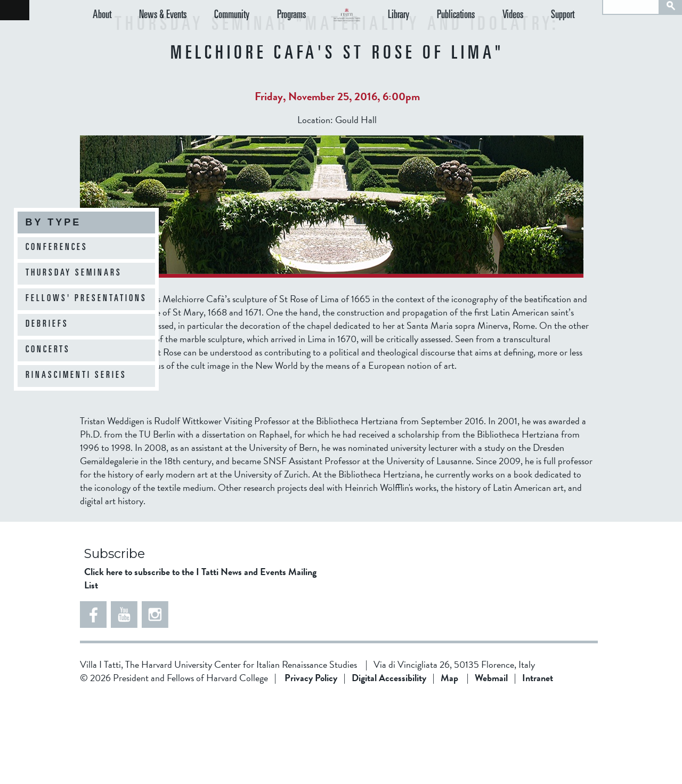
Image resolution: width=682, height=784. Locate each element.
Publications (482, 36)
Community (214, 36)
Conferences (57, 248)
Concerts (48, 350)
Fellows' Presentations (86, 299)
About (102, 36)
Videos (530, 36)
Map (449, 763)
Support (572, 36)
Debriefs (47, 325)
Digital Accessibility (389, 763)
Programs (265, 36)
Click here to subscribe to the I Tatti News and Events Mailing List (200, 664)
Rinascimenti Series (76, 376)
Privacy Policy (311, 763)
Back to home (15, 10)
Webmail (491, 763)
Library (434, 36)
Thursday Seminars (74, 273)
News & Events (154, 36)
